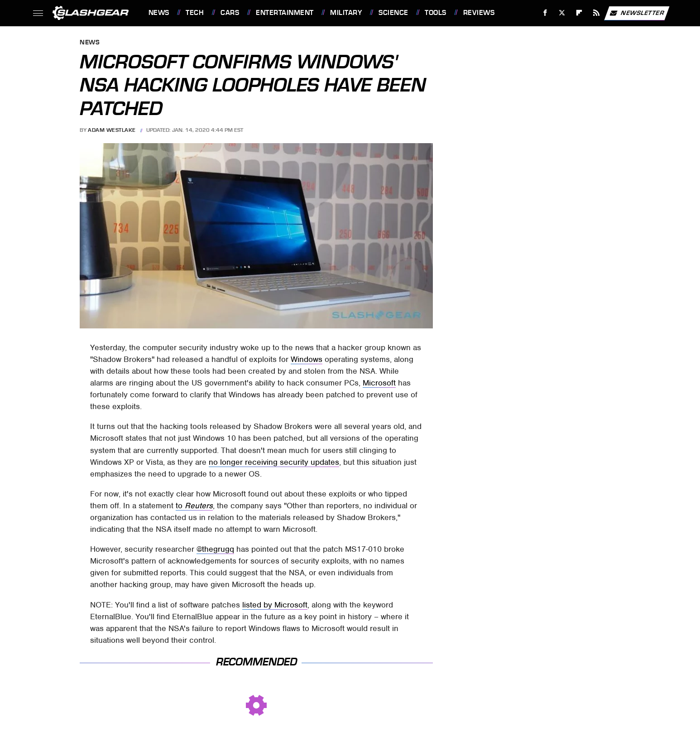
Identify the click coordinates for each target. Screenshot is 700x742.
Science (393, 13)
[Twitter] (562, 13)
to (194, 506)
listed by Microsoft (275, 605)
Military (346, 13)
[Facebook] (545, 13)
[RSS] (596, 13)
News (159, 13)
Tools (436, 13)
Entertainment (285, 13)
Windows (307, 359)
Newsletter (637, 13)
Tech (195, 13)
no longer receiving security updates (274, 462)
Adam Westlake (112, 130)
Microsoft (379, 383)
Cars (230, 13)
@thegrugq (215, 549)
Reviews (479, 13)
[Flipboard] (579, 13)
